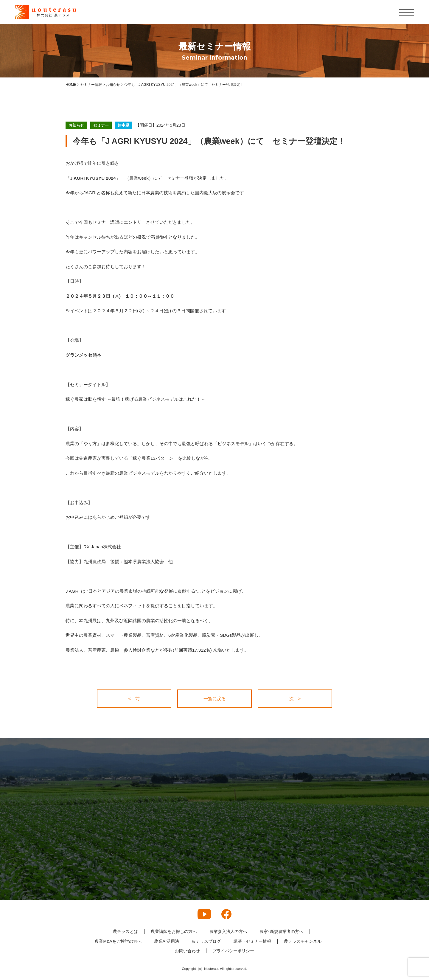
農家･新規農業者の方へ (282, 931)
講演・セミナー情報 (252, 941)
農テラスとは (125, 931)
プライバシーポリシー (234, 951)
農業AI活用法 (166, 941)
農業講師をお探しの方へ (174, 931)
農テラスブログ (206, 941)
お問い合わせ (187, 951)
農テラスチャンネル (303, 941)
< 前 (134, 699)
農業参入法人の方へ (228, 931)
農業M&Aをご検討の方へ (118, 941)
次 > (295, 699)
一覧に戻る (215, 699)
